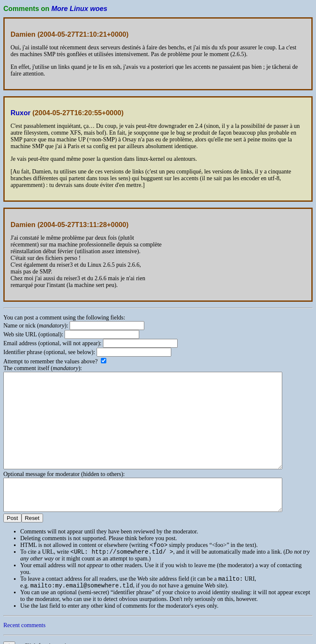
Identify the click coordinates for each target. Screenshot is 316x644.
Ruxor (20, 113)
